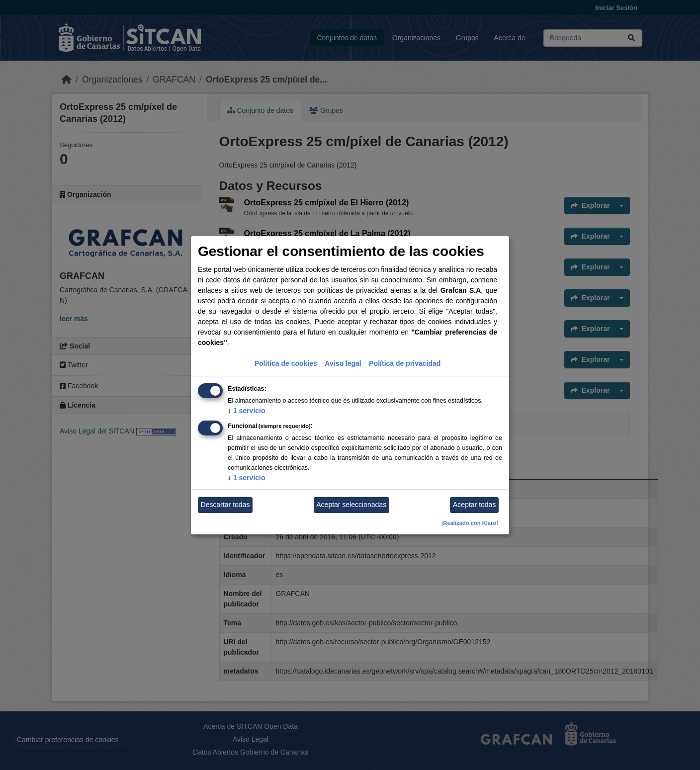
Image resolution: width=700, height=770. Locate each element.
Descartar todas (225, 505)
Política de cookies (286, 363)
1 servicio (247, 411)
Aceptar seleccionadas (351, 505)
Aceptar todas (474, 505)
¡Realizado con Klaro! (470, 523)
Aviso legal (343, 363)
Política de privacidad (405, 363)
